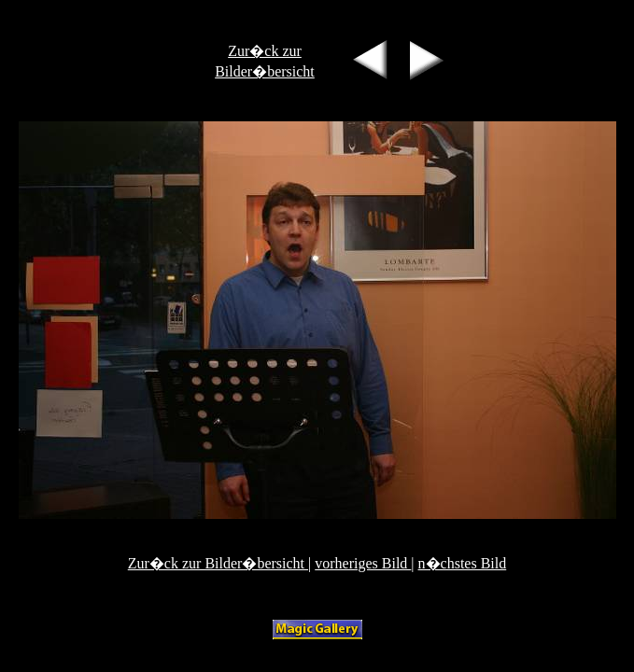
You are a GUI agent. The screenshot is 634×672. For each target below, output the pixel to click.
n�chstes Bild (463, 563)
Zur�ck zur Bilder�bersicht (218, 563)
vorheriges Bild (363, 563)
